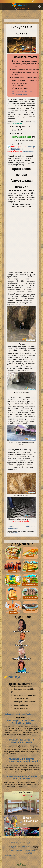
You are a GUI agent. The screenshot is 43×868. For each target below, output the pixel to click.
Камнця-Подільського (23, 148)
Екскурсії (7, 17)
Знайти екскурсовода (22, 91)
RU (31, 26)
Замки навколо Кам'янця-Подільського (21, 778)
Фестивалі (17, 850)
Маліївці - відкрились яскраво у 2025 (21, 722)
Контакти (16, 843)
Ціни (13, 847)
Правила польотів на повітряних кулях (22, 741)
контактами (28, 151)
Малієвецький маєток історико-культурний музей (21, 760)
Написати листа (20, 94)
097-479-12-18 (23, 8)
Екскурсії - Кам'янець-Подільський (32, 851)
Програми (26, 847)
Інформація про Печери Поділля (19, 714)
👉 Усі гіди (12, 677)
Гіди (28, 843)
